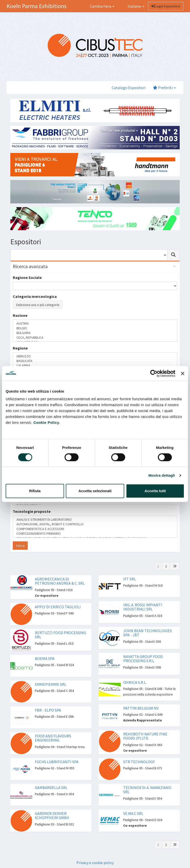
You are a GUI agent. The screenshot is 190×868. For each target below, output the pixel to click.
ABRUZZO (95, 356)
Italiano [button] (133, 6)
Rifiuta (35, 491)
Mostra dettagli (162, 475)
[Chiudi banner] (183, 373)
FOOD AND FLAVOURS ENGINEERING (53, 738)
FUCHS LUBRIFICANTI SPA (57, 762)
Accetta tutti (155, 491)
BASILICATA (95, 361)
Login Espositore (166, 6)
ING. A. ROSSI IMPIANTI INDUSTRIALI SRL (143, 607)
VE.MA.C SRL (133, 813)
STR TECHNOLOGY (139, 762)
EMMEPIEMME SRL (51, 684)
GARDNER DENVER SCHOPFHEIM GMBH (52, 816)
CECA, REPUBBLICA (95, 338)
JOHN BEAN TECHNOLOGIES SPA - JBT (148, 633)
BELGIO (95, 328)
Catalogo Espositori (129, 88)
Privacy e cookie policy (95, 863)
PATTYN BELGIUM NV (141, 708)
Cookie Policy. (47, 422)
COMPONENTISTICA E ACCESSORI (95, 529)
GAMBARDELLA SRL (51, 788)
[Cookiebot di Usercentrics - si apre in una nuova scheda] (154, 373)
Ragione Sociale (27, 277)
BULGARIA (95, 333)
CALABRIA (95, 366)
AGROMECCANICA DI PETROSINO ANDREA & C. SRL (60, 581)
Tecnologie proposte (32, 511)
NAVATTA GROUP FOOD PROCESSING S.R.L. (143, 659)
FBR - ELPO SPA (48, 710)
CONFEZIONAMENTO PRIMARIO (95, 534)
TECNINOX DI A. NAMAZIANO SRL (147, 790)
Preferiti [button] (164, 88)
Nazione (20, 315)
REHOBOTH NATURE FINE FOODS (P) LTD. (145, 736)
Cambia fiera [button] (102, 6)
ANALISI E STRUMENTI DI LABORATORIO (95, 520)
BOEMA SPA (45, 658)
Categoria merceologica (35, 296)
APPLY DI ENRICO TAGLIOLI (58, 607)
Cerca (20, 546)
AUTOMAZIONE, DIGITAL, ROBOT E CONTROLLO (95, 524)
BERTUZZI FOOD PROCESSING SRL (61, 635)
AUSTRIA (95, 324)
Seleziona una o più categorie (38, 305)
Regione (20, 348)
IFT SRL (130, 579)
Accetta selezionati (95, 491)
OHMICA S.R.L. (135, 682)
